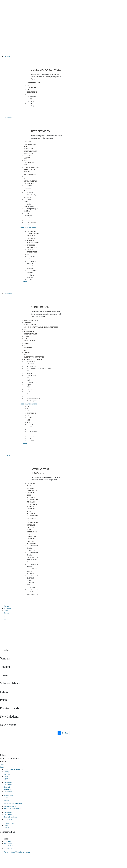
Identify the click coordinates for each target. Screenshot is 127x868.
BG (28, 408)
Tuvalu (4, 650)
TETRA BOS (28, 348)
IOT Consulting (32, 91)
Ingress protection (32, 251)
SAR (25, 176)
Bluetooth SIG (30, 325)
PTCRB (26, 336)
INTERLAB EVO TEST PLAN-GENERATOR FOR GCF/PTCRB (32, 531)
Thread (27, 352)
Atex (29, 406)
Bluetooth (28, 149)
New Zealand (8, 725)
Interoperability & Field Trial (31, 168)
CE (25, 329)
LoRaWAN (28, 322)
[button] (65, 56)
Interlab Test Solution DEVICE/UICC (32, 487)
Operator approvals (33, 359)
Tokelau (5, 667)
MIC (29, 420)
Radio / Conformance (30, 173)
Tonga (4, 675)
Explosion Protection (32, 246)
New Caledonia (10, 717)
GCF (25, 350)
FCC (25, 345)
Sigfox (27, 343)
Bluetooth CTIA (31, 320)
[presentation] (14, 746)
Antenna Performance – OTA (30, 144)
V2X (25, 179)
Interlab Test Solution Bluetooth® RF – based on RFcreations (32, 516)
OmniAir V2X (29, 332)
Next (67, 733)
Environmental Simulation (30, 182)
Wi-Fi (29, 422)
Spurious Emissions (31, 237)
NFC (29, 254)
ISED (25, 355)
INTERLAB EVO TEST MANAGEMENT (33, 541)
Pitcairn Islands (10, 708)
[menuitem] (65, 617)
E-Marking (32, 413)
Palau (3, 700)
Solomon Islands (10, 683)
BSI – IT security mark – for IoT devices (41, 327)
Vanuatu (5, 658)
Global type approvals (34, 357)
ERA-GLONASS (29, 341)
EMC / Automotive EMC (29, 163)
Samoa (4, 692)
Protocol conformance (33, 232)
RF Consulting (32, 86)
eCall (26, 339)
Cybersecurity (34, 83)
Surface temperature (33, 242)
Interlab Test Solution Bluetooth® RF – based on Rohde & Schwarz (32, 500)
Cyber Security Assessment (30, 152)
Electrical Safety (29, 157)
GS (28, 415)
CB (28, 411)
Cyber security (30, 334)
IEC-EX (30, 418)
